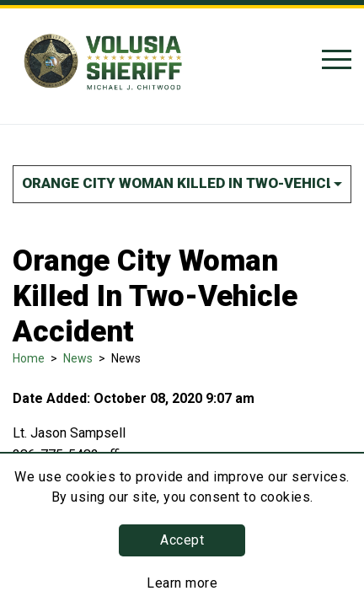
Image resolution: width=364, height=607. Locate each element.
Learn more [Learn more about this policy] (182, 583)
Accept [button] (182, 540)
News (78, 358)
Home (29, 358)
